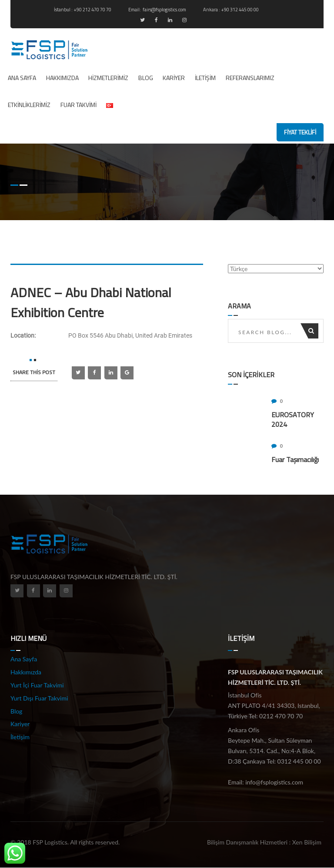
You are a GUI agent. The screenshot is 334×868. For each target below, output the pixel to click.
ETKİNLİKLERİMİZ (29, 105)
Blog (146, 78)
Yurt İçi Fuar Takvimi (37, 685)
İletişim (205, 78)
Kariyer (174, 78)
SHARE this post (34, 372)
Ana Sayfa (22, 78)
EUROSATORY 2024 (293, 419)
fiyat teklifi (300, 132)
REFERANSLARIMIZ (250, 78)
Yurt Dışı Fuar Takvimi (39, 698)
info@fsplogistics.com (274, 782)
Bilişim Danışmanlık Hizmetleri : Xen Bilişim (264, 842)
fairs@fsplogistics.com (165, 10)
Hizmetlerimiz (108, 78)
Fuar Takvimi (78, 105)
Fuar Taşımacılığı (295, 459)
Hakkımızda (62, 78)
